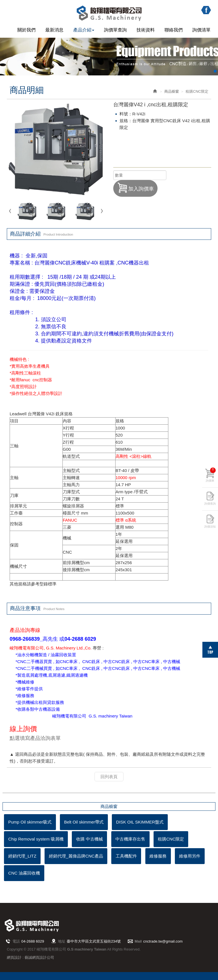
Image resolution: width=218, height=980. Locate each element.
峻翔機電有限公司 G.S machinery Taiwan (109, 13)
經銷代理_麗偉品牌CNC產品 (76, 856)
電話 (16, 941)
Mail (138, 941)
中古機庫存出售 (130, 839)
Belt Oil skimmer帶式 (84, 822)
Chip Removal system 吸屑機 (36, 839)
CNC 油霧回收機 (24, 873)
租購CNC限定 (171, 839)
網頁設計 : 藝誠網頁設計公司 (31, 957)
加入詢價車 (135, 188)
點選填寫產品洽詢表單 (35, 738)
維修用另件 (190, 856)
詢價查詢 (210, 504)
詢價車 (211, 475)
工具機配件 (126, 856)
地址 (62, 941)
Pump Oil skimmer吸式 (30, 822)
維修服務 (158, 856)
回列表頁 (109, 777)
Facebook (206, 10)
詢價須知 (210, 527)
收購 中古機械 (89, 839)
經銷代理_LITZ (22, 856)
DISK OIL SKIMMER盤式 (140, 822)
